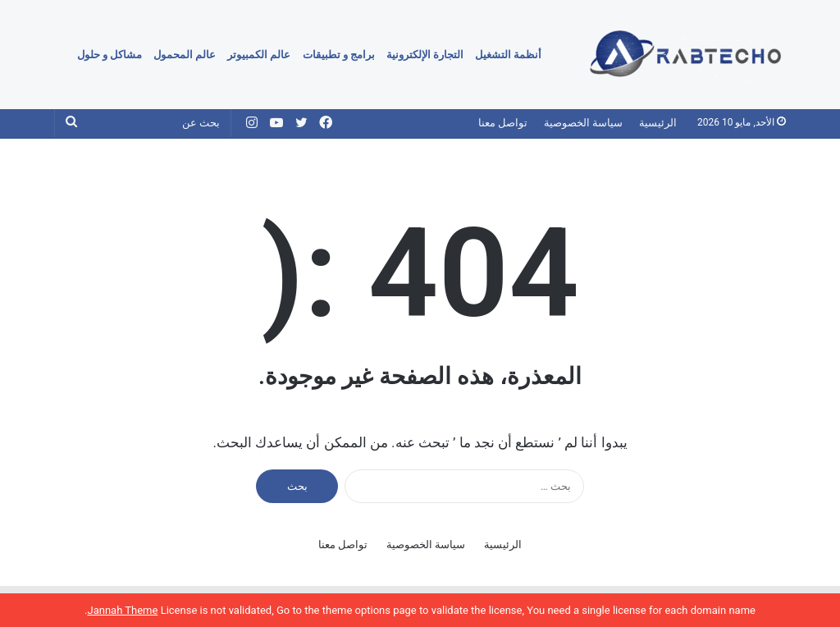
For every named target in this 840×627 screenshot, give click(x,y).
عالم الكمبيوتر (259, 55)
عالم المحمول (185, 55)
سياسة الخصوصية (583, 123)
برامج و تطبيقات (339, 55)
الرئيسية (658, 123)
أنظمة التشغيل (508, 55)
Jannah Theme (122, 610)
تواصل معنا (503, 123)
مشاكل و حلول (110, 55)
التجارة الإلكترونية (425, 55)
